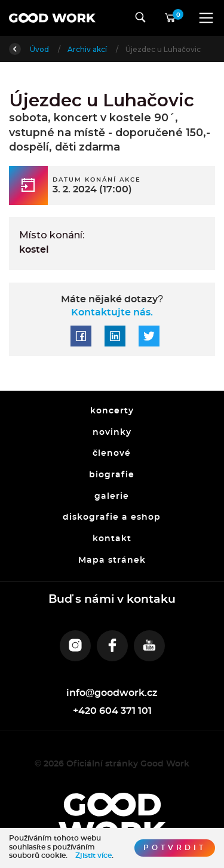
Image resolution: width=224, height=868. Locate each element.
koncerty (112, 411)
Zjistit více (93, 855)
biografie (112, 475)
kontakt (112, 539)
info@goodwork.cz (112, 693)
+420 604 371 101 (112, 711)
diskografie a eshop (112, 518)
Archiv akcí (88, 49)
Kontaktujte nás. (112, 312)
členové (112, 454)
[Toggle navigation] (206, 18)
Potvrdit (175, 848)
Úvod (40, 49)
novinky (112, 433)
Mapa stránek (112, 560)
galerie (112, 496)
